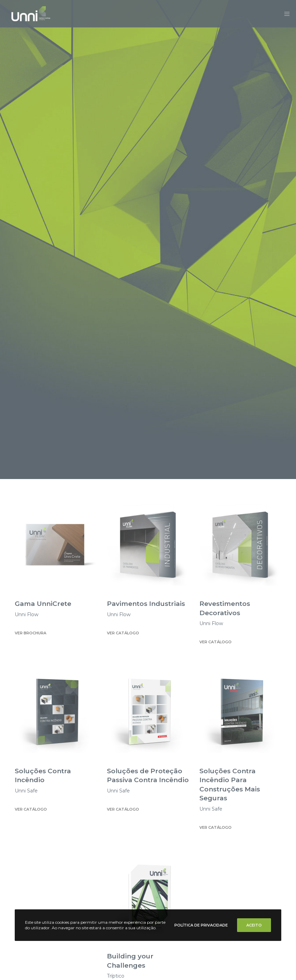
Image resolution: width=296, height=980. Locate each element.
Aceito (254, 925)
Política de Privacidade (201, 925)
